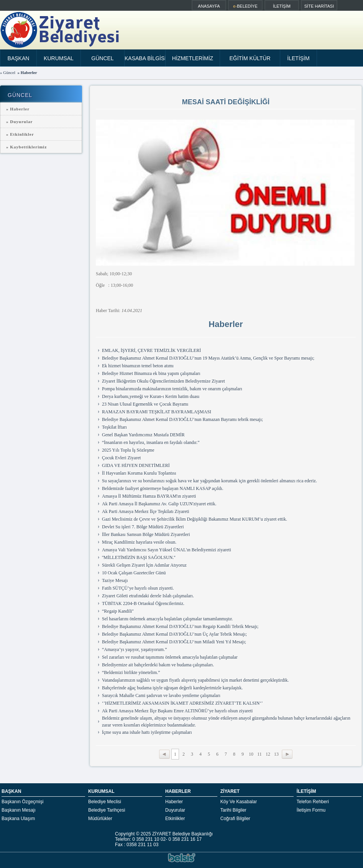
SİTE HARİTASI (319, 6)
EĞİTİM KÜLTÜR (250, 58)
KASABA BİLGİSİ (145, 58)
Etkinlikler (175, 819)
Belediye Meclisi (105, 802)
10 (251, 754)
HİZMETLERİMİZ (193, 58)
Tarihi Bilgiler (233, 810)
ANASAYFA (209, 6)
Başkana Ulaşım (18, 819)
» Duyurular (19, 122)
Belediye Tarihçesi (107, 810)
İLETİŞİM (282, 6)
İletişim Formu (311, 810)
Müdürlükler (100, 819)
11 (260, 754)
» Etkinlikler (20, 134)
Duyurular (175, 810)
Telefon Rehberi (313, 802)
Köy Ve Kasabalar (239, 802)
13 (276, 754)
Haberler (174, 802)
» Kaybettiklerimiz (26, 147)
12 (268, 754)
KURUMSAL (59, 58)
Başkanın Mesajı (19, 810)
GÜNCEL (102, 58)
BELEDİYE (245, 6)
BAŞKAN (19, 58)
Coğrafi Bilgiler (235, 819)
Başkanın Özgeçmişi (22, 802)
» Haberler (18, 109)
